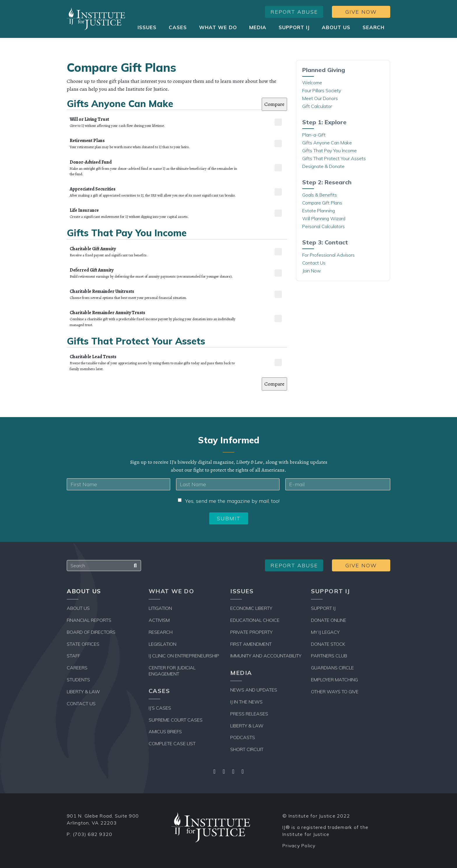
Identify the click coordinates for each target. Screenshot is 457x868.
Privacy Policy (299, 846)
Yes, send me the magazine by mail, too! (232, 501)
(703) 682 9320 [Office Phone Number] (93, 834)
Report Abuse (294, 12)
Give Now (361, 12)
